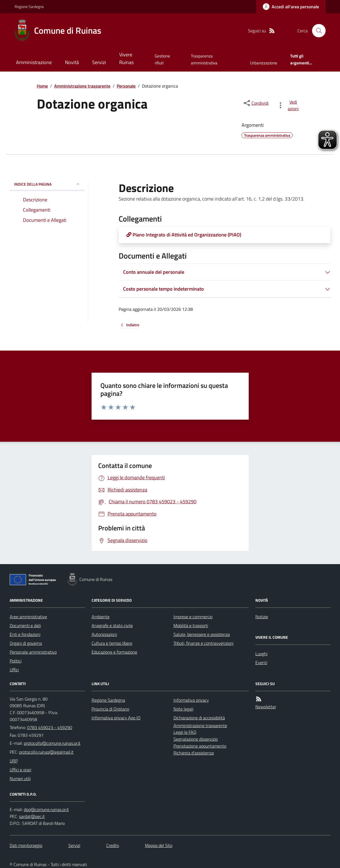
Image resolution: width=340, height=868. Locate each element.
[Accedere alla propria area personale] (291, 7)
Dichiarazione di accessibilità (199, 718)
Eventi (261, 662)
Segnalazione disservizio (196, 739)
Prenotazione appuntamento (200, 746)
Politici (16, 661)
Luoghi (261, 654)
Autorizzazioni (104, 634)
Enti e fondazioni (25, 634)
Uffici (14, 670)
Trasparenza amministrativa (204, 59)
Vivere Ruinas (126, 58)
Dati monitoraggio (26, 845)
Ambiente (101, 617)
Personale (126, 86)
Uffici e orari (20, 770)
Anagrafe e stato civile (112, 625)
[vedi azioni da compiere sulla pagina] (289, 105)
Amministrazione (34, 62)
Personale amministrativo (33, 652)
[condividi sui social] (256, 103)
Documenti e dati (25, 625)
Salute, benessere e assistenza (202, 634)
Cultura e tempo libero (112, 643)
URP (14, 761)
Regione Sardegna (29, 6)
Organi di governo (26, 643)
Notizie (262, 617)
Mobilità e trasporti (191, 625)
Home (42, 86)
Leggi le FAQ (185, 732)
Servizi (99, 62)
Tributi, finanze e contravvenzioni (203, 643)
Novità (72, 62)
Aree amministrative (28, 617)
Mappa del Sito (159, 845)
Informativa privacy (191, 700)
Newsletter (266, 707)
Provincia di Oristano (110, 709)
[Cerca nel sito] (316, 31)
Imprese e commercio (193, 617)
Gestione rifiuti (162, 59)
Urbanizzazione (264, 63)
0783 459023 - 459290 (50, 727)
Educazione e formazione (114, 652)
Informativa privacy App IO (116, 718)
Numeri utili (20, 778)
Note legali (183, 709)
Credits (113, 845)
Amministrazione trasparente (82, 86)
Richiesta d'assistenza (194, 753)
